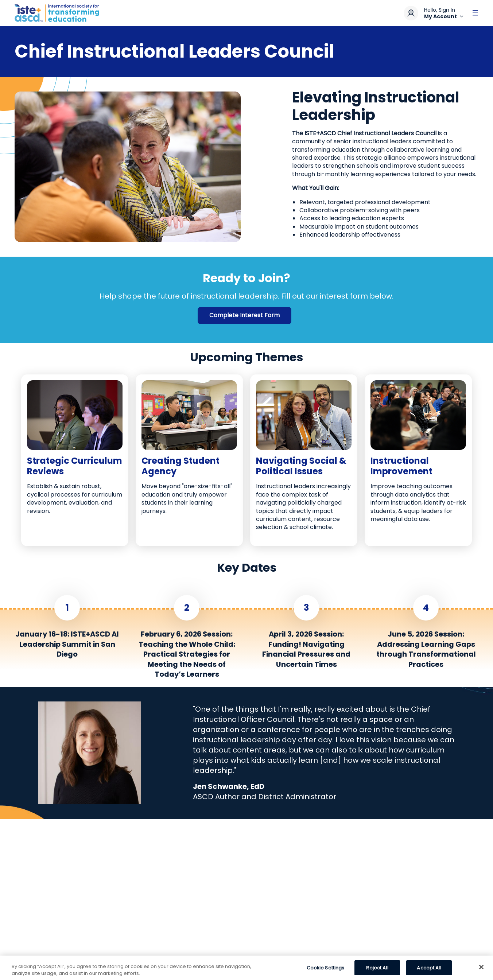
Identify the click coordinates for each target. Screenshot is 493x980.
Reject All (377, 971)
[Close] (481, 970)
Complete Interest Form (244, 315)
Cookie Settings (326, 971)
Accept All (429, 971)
